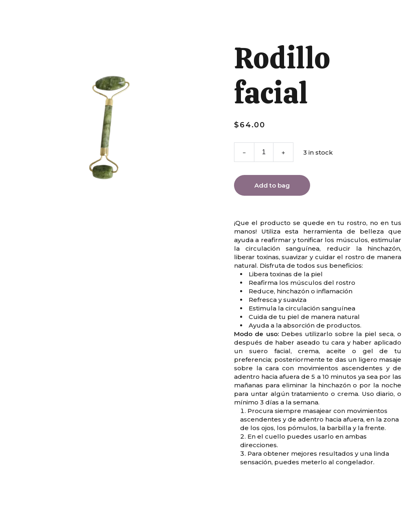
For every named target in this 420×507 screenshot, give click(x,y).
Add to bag (272, 185)
